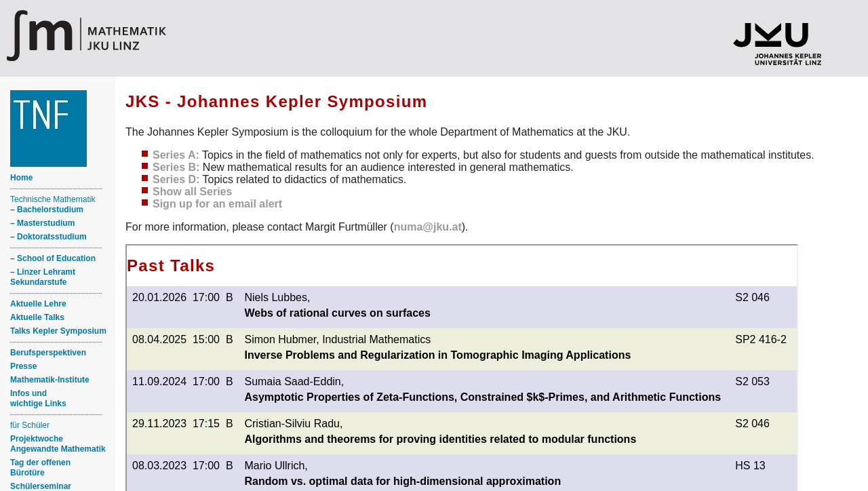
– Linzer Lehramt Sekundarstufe (43, 277)
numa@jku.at (428, 227)
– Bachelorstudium (47, 210)
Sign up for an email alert (217, 204)
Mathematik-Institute (50, 380)
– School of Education (53, 258)
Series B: (176, 167)
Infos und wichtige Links (38, 398)
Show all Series (192, 192)
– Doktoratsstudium (48, 237)
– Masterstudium (42, 223)
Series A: (176, 155)
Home (21, 178)
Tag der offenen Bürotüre (40, 468)
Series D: (176, 179)
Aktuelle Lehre (38, 304)
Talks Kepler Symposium (58, 331)
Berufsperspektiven (48, 353)
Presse (23, 366)
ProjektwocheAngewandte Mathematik (58, 444)
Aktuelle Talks (37, 317)
